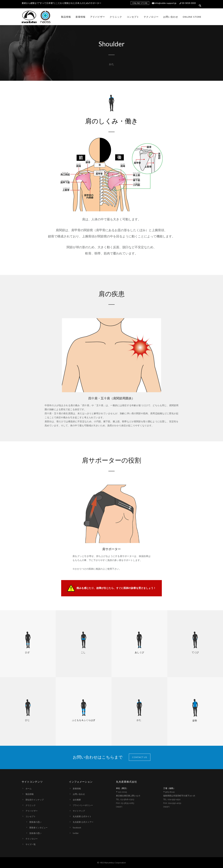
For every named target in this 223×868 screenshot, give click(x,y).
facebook (77, 828)
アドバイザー (98, 17)
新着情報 (81, 17)
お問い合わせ (171, 17)
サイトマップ (79, 811)
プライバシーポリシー (83, 805)
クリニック (116, 17)
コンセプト (133, 17)
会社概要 (77, 800)
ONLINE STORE (140, 3)
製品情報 (66, 17)
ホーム (29, 789)
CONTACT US (140, 757)
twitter (76, 833)
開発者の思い (35, 822)
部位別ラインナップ (35, 800)
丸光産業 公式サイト (82, 816)
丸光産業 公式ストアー (83, 822)
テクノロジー (151, 17)
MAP (119, 807)
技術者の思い (35, 833)
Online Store (192, 17)
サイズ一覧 (31, 844)
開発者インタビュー (38, 828)
